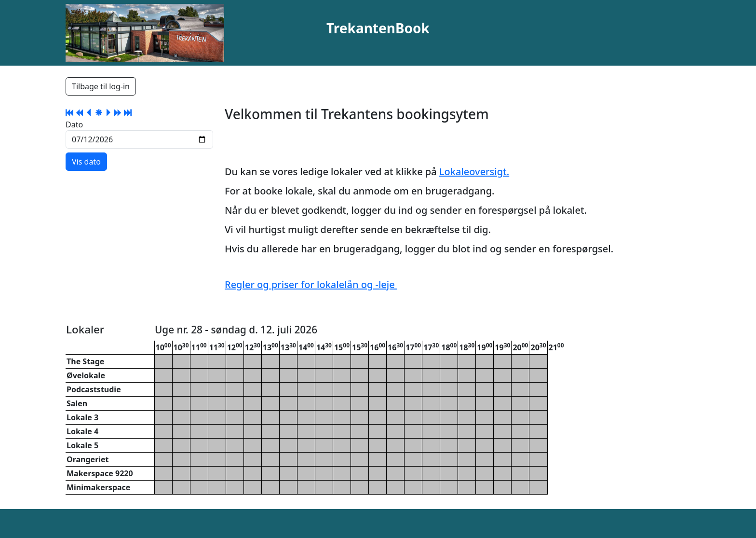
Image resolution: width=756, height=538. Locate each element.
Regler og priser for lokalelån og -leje (311, 284)
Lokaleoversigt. (474, 172)
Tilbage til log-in (101, 86)
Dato (74, 124)
